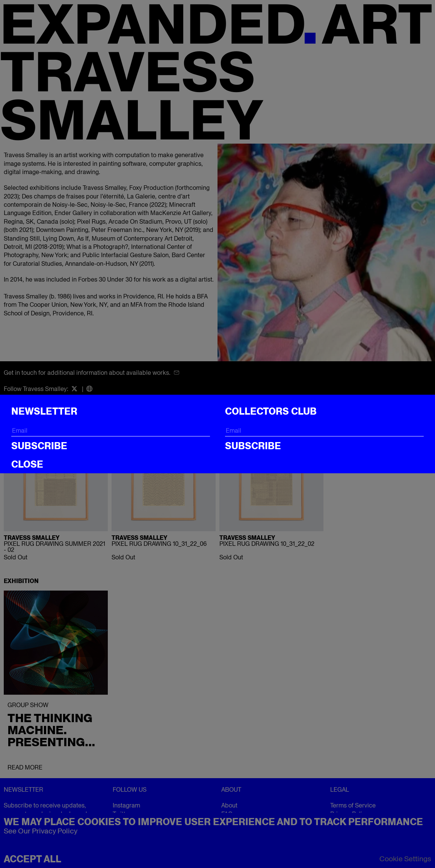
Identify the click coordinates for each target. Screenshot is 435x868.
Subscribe (39, 446)
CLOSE (27, 464)
